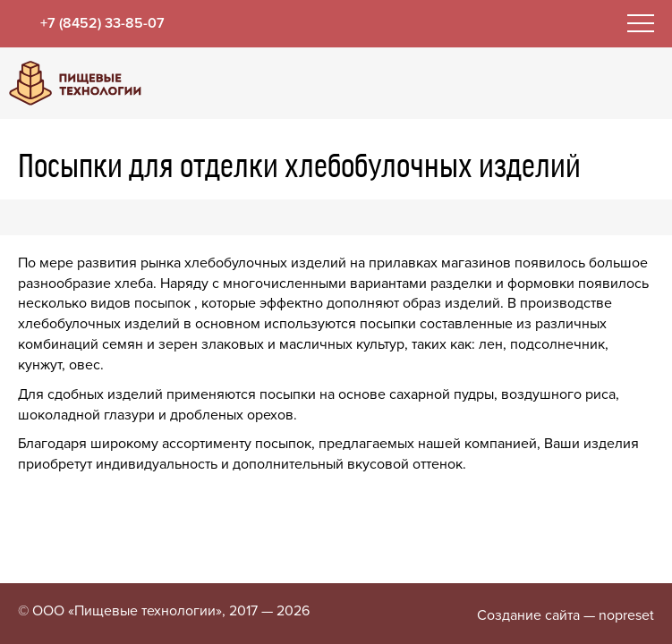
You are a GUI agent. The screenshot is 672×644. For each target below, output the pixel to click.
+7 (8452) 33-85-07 (102, 23)
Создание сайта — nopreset (566, 615)
